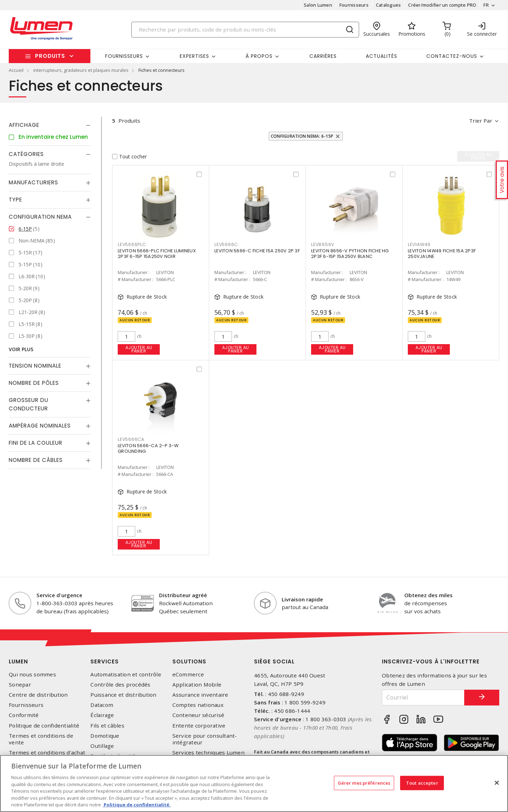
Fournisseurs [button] (124, 56)
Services (105, 661)
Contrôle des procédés (120, 685)
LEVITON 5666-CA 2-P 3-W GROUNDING (148, 448)
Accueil (16, 70)
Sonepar (20, 685)
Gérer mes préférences (364, 783)
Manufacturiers (33, 182)
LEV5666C (226, 244)
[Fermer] (497, 783)
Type (15, 200)
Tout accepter (422, 783)
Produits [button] (50, 56)
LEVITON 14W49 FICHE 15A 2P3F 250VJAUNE (442, 254)
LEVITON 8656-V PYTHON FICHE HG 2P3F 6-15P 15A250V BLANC (350, 254)
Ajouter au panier (139, 349)
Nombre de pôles (34, 383)
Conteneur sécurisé (198, 715)
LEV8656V (323, 244)
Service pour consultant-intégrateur (205, 739)
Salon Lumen (318, 5)
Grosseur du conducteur (29, 404)
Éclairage (102, 715)
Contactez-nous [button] (452, 56)
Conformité (24, 715)
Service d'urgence (59, 595)
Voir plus (21, 349)
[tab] (50, 125)
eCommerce (188, 674)
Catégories (26, 154)
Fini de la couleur (36, 443)
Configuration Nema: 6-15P (302, 136)
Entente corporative (199, 726)
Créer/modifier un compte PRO (442, 5)
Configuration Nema (40, 217)
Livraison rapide (302, 599)
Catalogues (389, 5)
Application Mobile (197, 685)
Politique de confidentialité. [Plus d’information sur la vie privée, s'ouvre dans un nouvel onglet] (137, 805)
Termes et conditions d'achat (47, 753)
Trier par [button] (481, 121)
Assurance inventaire (200, 695)
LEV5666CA (131, 439)
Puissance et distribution (123, 695)
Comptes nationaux (198, 705)
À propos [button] (259, 56)
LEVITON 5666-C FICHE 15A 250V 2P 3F (257, 251)
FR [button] (486, 5)
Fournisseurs (354, 5)
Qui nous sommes (32, 674)
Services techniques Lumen (208, 753)
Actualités (382, 56)
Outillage (102, 746)
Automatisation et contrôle (126, 674)
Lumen (18, 661)
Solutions (189, 661)
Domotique (105, 736)
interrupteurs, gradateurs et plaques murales (81, 70)
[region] (254, 783)
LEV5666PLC (132, 244)
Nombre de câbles (36, 460)
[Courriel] (423, 698)
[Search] (245, 30)
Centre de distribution (38, 695)
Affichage (24, 125)
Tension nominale (35, 366)
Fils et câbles (107, 726)
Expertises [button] (194, 56)
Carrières (323, 56)
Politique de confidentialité (44, 726)
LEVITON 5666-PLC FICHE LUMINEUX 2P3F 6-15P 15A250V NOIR (157, 254)
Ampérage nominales (40, 426)
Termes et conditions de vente (41, 739)
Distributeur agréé (183, 595)
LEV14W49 (419, 244)
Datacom (102, 705)
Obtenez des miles (428, 595)
